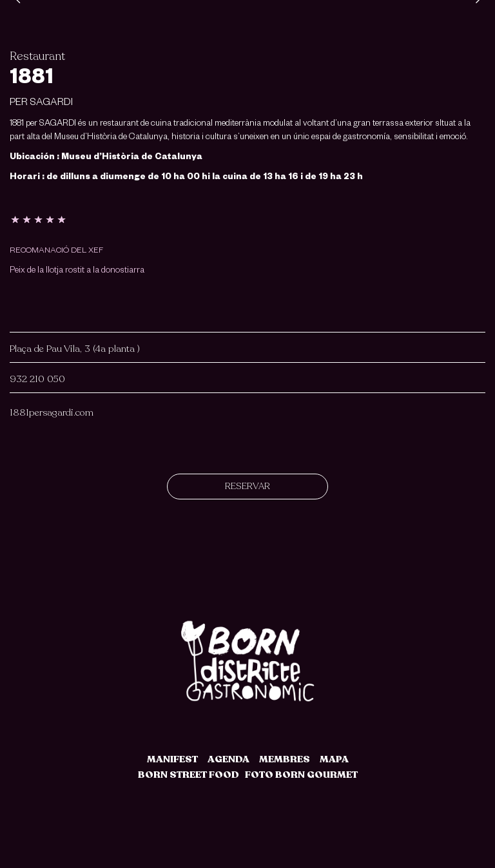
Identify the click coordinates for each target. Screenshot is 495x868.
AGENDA (228, 759)
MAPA (334, 759)
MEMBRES (285, 759)
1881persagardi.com (52, 412)
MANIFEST (172, 759)
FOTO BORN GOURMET (301, 775)
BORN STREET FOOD (189, 775)
